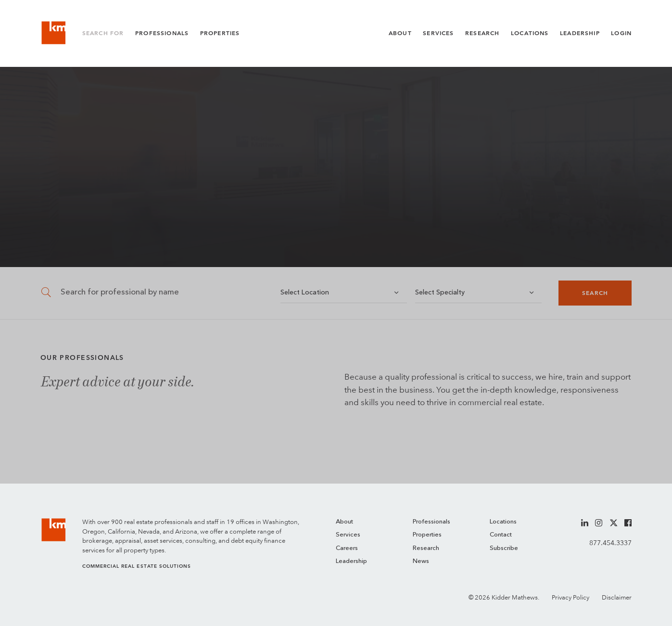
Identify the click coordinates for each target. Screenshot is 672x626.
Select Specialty (440, 293)
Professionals (162, 33)
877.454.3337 (610, 543)
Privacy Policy (571, 597)
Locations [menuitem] (503, 522)
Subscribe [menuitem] (504, 548)
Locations (530, 33)
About (400, 33)
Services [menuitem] (348, 535)
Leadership (580, 33)
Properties (220, 33)
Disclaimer (617, 597)
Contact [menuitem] (501, 535)
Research (482, 33)
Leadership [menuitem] (351, 561)
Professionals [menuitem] (431, 522)
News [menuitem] (421, 561)
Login (621, 33)
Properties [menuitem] (427, 535)
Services (438, 33)
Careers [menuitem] (347, 548)
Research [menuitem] (426, 548)
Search (595, 293)
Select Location (305, 293)
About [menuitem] (344, 522)
